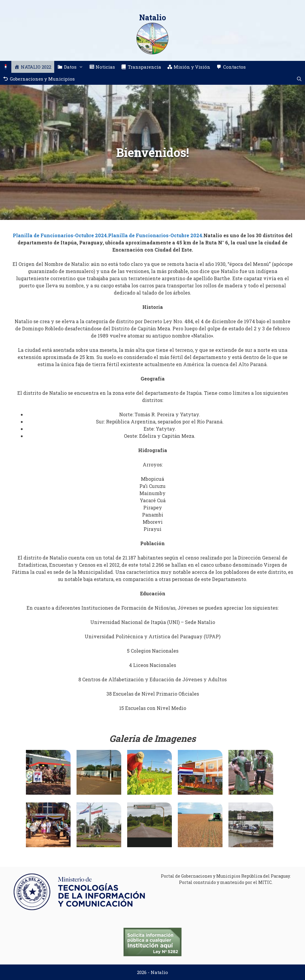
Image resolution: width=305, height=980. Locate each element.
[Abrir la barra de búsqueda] (299, 79)
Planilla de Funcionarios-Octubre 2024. (60, 235)
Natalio (152, 17)
